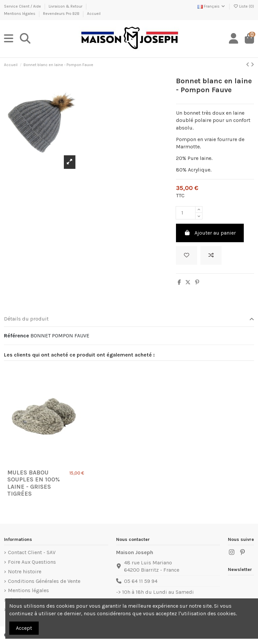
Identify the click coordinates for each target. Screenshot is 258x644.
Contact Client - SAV (32, 552)
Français (212, 6)
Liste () (244, 6)
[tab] (129, 320)
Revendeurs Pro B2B (62, 14)
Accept (24, 628)
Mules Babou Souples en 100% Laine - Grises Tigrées (34, 483)
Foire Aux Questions (32, 562)
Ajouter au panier (210, 233)
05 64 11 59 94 (141, 581)
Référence (17, 336)
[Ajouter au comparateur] (211, 255)
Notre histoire (25, 571)
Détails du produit (129, 319)
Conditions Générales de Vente (44, 581)
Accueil (94, 14)
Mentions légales (20, 14)
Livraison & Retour (66, 6)
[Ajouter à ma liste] (187, 255)
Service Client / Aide (23, 6)
